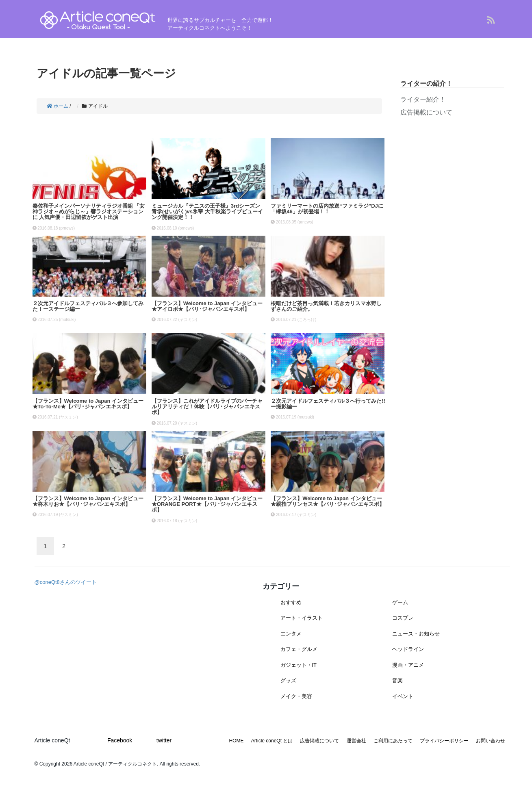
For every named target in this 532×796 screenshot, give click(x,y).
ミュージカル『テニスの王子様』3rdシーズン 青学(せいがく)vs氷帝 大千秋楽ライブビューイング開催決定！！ (207, 212)
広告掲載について (426, 112)
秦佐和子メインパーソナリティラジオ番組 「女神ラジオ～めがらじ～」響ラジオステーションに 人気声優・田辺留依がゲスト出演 (89, 212)
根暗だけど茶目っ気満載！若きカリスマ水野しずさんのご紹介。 (326, 306)
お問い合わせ (491, 741)
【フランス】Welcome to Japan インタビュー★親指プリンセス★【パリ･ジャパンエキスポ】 (328, 501)
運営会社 (356, 741)
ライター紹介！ (423, 99)
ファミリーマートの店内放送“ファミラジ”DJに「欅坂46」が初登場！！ (327, 209)
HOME (237, 741)
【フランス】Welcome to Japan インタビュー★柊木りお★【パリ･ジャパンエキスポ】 (88, 501)
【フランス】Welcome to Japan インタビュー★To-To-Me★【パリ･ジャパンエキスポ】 (88, 404)
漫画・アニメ (408, 665)
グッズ (288, 680)
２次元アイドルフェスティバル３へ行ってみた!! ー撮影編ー (331, 404)
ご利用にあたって (393, 741)
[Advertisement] (452, 190)
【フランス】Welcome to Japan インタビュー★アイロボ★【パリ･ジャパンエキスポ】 (207, 306)
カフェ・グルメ (299, 649)
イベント (403, 696)
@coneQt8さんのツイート (66, 582)
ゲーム (400, 602)
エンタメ (291, 634)
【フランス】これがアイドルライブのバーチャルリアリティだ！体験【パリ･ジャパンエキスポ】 (207, 407)
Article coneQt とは (272, 741)
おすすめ (291, 602)
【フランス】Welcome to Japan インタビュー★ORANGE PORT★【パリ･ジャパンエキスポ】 (207, 504)
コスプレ (403, 618)
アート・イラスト (302, 618)
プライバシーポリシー (444, 741)
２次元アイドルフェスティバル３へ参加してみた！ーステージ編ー (88, 306)
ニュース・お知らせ (416, 634)
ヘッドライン (408, 649)
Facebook (120, 740)
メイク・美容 (296, 696)
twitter (164, 740)
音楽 (397, 680)
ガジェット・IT (299, 665)
